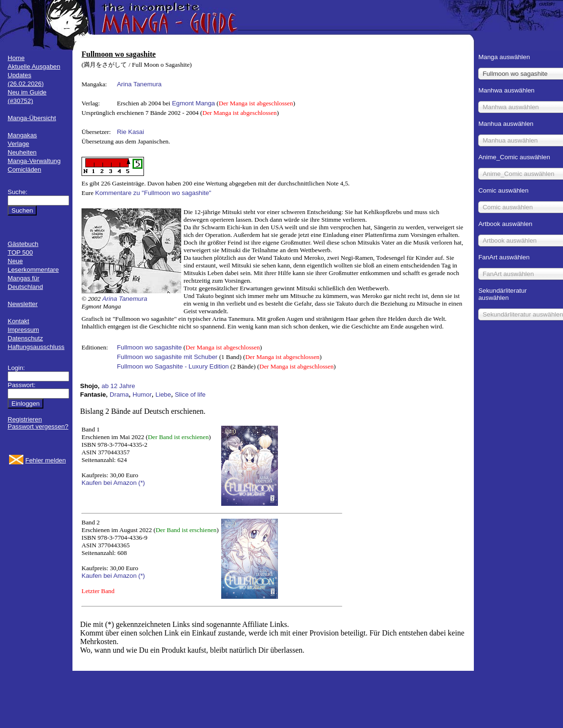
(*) (142, 483)
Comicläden (24, 169)
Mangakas (22, 135)
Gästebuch (23, 244)
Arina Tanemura (139, 84)
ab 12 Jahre (118, 386)
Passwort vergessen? (38, 426)
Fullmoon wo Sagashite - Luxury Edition (173, 366)
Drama (119, 395)
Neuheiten (22, 152)
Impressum (23, 330)
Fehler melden (46, 460)
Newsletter (23, 304)
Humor (142, 395)
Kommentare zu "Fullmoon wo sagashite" (154, 193)
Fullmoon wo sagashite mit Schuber (167, 357)
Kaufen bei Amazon (109, 483)
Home (16, 58)
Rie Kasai (130, 132)
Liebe (163, 395)
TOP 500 (20, 252)
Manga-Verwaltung (34, 161)
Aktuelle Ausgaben (34, 67)
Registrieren (25, 419)
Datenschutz (25, 338)
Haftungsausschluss (36, 347)
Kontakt (18, 321)
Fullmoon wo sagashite (149, 347)
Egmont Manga (194, 103)
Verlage (18, 144)
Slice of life (190, 395)
